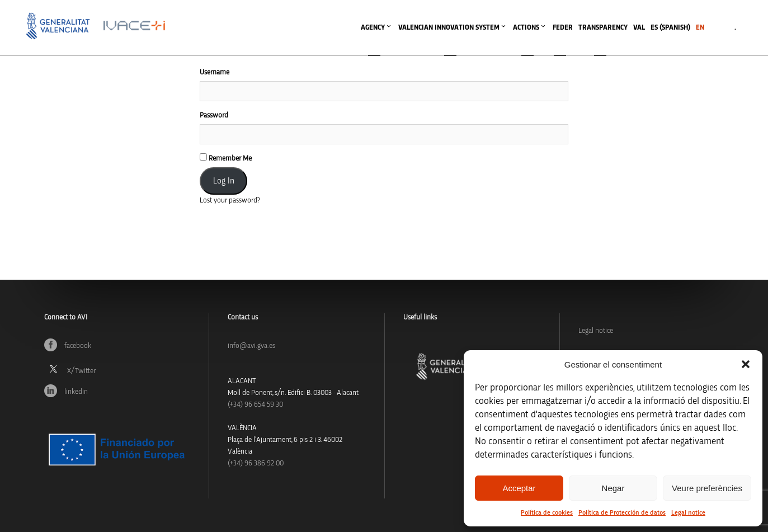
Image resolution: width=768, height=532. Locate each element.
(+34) (255, 405)
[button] (746, 364)
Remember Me (226, 158)
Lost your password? (230, 201)
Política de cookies (547, 512)
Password (214, 116)
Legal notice (688, 512)
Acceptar (519, 488)
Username (215, 72)
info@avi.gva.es (251, 346)
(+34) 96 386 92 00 (256, 463)
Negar (613, 488)
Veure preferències (707, 488)
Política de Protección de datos (622, 512)
